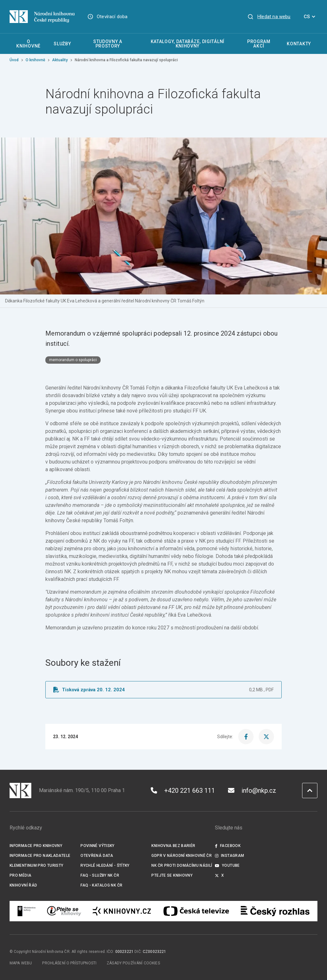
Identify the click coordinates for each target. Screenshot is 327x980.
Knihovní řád (23, 885)
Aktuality (60, 60)
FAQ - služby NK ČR (100, 875)
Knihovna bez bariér (173, 846)
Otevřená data (97, 856)
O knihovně (35, 60)
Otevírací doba (112, 17)
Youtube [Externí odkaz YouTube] (227, 865)
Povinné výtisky (98, 846)
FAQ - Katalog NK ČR (101, 885)
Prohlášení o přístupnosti (69, 963)
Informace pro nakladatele (40, 856)
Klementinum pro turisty (37, 865)
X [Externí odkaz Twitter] (220, 875)
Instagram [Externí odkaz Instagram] (230, 856)
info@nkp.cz (252, 791)
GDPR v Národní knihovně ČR (182, 856)
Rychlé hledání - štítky (105, 865)
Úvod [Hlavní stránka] (14, 60)
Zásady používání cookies (133, 963)
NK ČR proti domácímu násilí (182, 865)
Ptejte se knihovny (172, 875)
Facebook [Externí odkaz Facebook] (228, 846)
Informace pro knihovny (36, 846)
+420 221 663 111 (183, 791)
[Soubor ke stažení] (163, 690)
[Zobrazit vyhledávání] (269, 17)
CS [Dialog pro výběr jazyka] (311, 17)
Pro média (20, 875)
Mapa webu (21, 963)
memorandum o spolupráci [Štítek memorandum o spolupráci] (73, 360)
